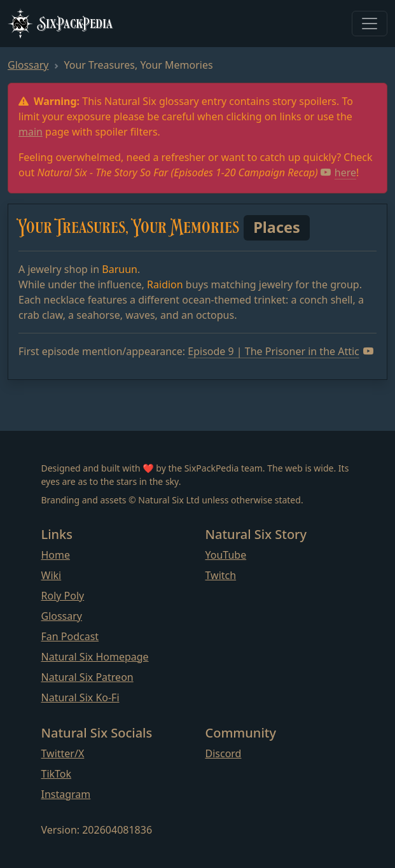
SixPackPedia (60, 24)
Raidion (165, 284)
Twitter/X (63, 753)
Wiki (52, 575)
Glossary (28, 65)
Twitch (221, 575)
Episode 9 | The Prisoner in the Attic (281, 351)
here (338, 172)
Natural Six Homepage (95, 657)
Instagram (66, 794)
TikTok (57, 774)
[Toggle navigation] (370, 24)
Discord (224, 753)
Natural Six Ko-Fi (80, 697)
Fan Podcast (70, 636)
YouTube (226, 555)
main (31, 132)
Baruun (120, 269)
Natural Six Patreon (87, 677)
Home (56, 555)
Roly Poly (63, 596)
